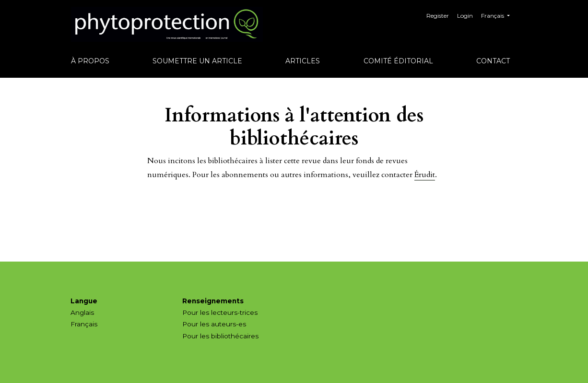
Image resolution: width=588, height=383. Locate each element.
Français (499, 15)
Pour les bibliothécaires (220, 336)
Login (465, 16)
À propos (90, 61)
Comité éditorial (398, 61)
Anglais (82, 312)
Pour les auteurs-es (214, 324)
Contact (493, 61)
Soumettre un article (197, 61)
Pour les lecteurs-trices (220, 312)
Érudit (425, 175)
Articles (303, 61)
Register (438, 16)
